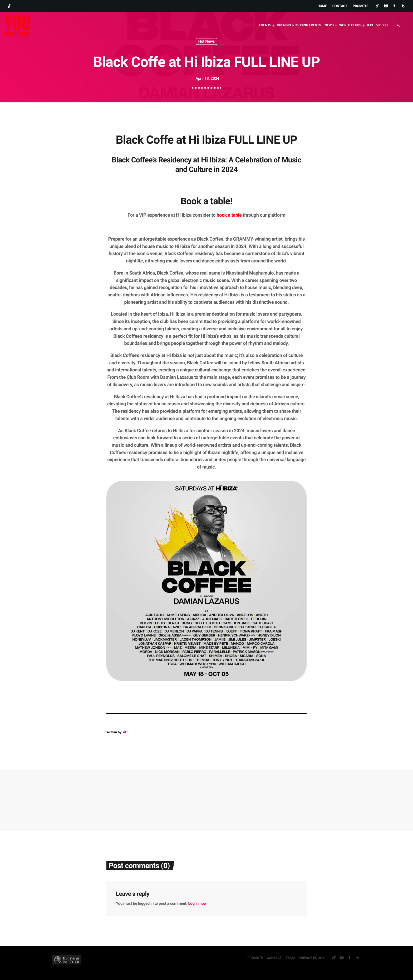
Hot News (207, 41)
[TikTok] (377, 6)
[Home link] (17, 26)
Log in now (198, 903)
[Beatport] (403, 6)
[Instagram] (386, 6)
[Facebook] (394, 6)
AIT (126, 732)
